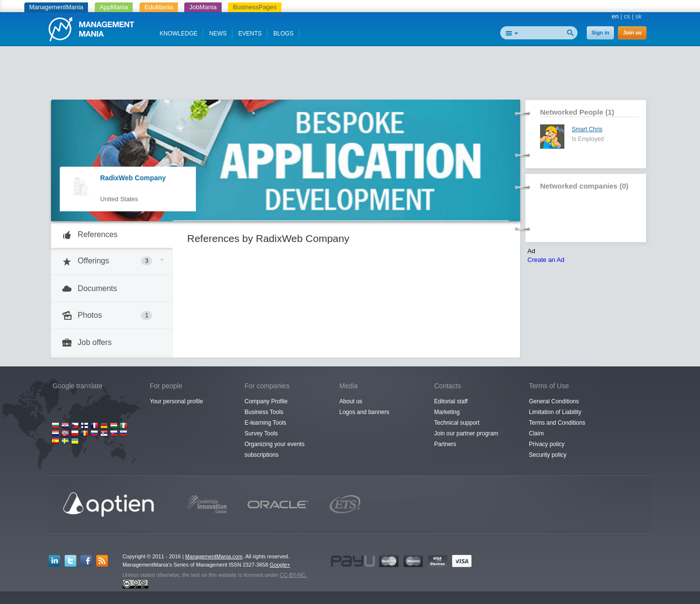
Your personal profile (176, 401)
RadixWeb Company (133, 178)
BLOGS (283, 34)
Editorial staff (451, 401)
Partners (445, 444)
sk (639, 16)
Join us (632, 33)
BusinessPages (255, 7)
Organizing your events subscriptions (274, 449)
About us (351, 401)
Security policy (548, 455)
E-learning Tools (265, 423)
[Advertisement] (350, 75)
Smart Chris (587, 129)
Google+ (280, 565)
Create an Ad (546, 260)
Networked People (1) (577, 112)
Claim (536, 433)
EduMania (159, 7)
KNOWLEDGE (178, 34)
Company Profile (266, 401)
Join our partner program (466, 433)
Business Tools (264, 412)
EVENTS (250, 34)
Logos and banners (364, 412)
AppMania (114, 7)
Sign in (601, 33)
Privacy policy (547, 444)
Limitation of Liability (555, 412)
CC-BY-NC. (293, 575)
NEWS (218, 34)
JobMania (203, 7)
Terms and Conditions (557, 423)
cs (627, 16)
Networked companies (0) (584, 186)
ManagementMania (56, 7)
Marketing (447, 412)
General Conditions (554, 401)
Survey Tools (261, 433)
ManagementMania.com (214, 556)
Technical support (457, 423)
